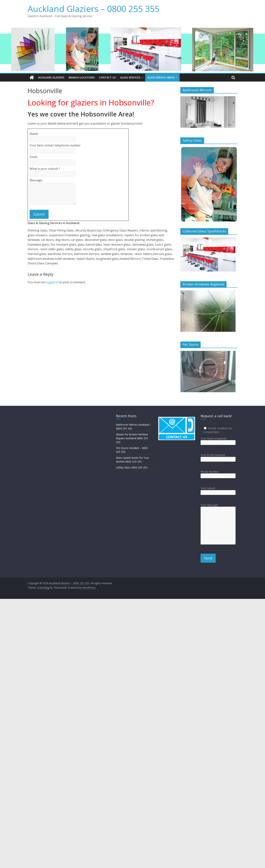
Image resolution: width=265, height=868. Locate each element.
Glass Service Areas (161, 77)
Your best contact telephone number (55, 145)
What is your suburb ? (45, 168)
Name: (34, 134)
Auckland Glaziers (51, 77)
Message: (36, 180)
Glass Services (130, 77)
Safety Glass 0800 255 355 (132, 467)
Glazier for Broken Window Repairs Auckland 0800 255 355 (132, 438)
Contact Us (107, 77)
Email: (34, 157)
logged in (52, 282)
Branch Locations (82, 77)
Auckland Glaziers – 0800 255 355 (93, 9)
